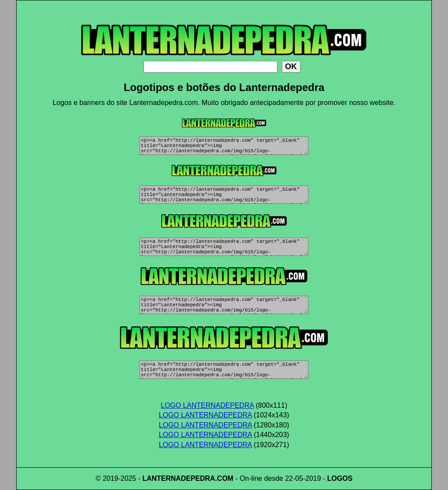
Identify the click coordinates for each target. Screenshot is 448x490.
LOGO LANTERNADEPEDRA (208, 405)
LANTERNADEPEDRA (178, 478)
